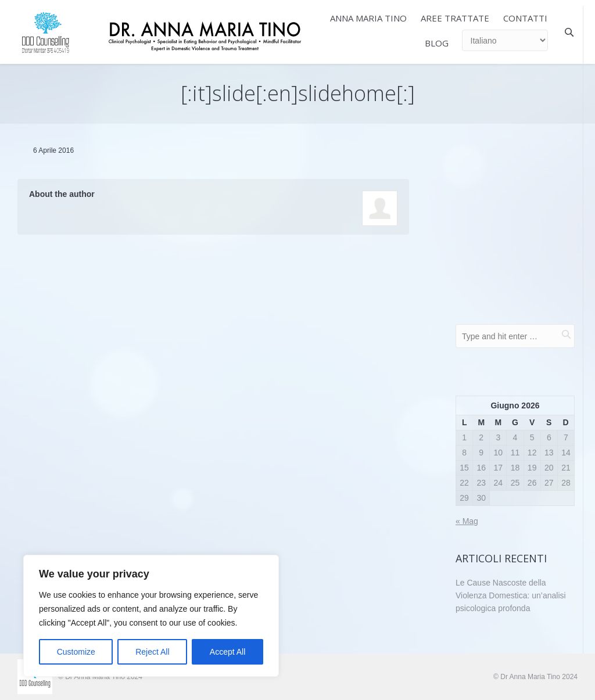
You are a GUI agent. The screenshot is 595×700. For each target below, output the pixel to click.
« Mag (467, 521)
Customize (76, 652)
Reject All (152, 652)
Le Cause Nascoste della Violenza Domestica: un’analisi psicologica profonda (511, 595)
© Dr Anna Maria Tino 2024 (535, 677)
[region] (151, 616)
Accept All (227, 652)
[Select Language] (505, 40)
